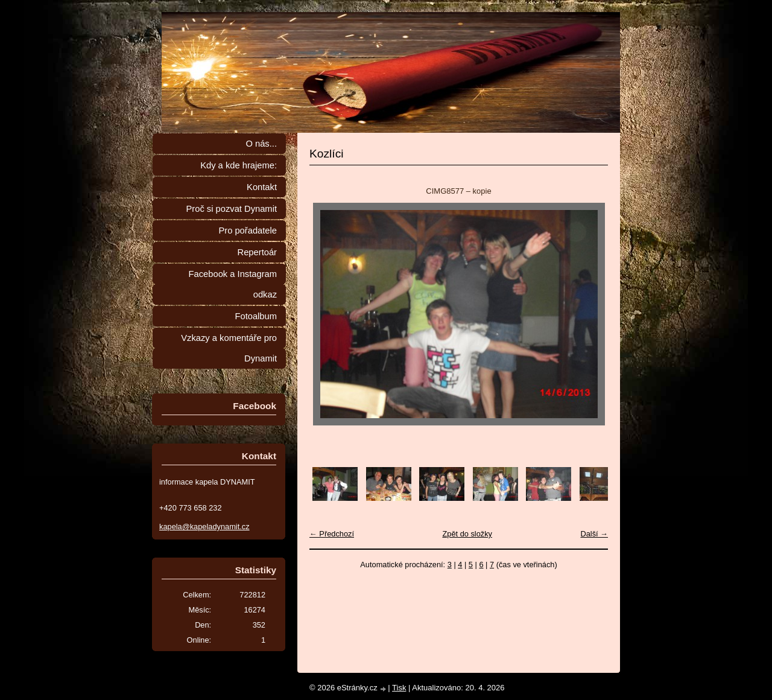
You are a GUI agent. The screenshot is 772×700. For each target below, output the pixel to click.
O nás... (261, 144)
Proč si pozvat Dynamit (231, 209)
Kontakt (262, 187)
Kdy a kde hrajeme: (239, 165)
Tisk (399, 688)
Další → (594, 534)
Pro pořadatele (248, 231)
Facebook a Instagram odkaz (233, 284)
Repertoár (257, 252)
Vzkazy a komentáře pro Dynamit (229, 348)
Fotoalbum (256, 316)
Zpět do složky (467, 534)
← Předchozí (332, 534)
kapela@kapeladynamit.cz (204, 527)
